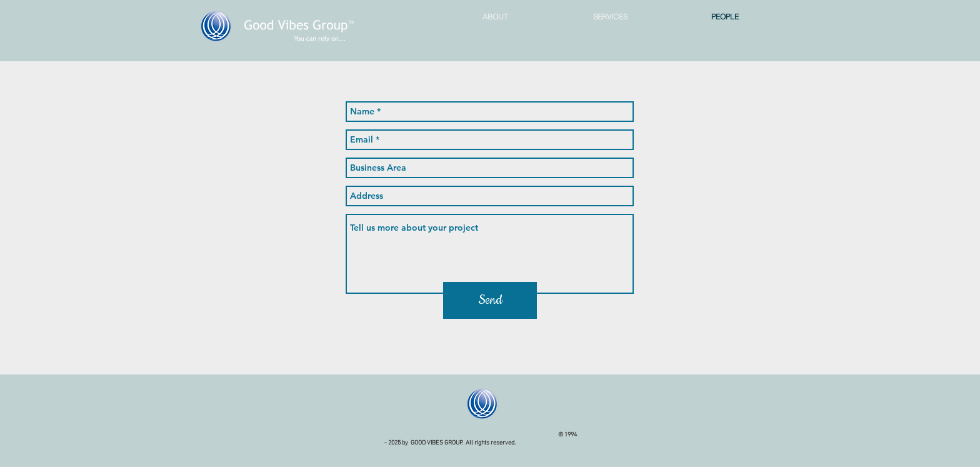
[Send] (490, 300)
